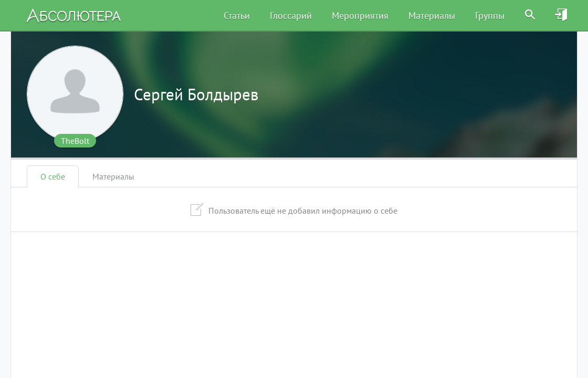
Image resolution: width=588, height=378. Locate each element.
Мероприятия (360, 15)
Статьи (237, 15)
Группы (490, 15)
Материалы (432, 15)
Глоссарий (291, 15)
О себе (53, 176)
